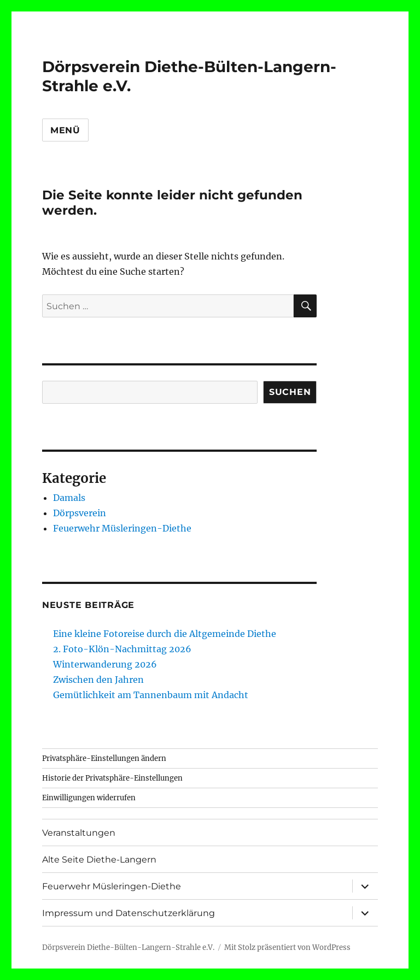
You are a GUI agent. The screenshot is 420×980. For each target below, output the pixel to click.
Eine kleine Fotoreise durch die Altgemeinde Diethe (165, 634)
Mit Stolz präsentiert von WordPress (287, 947)
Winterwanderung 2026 (105, 664)
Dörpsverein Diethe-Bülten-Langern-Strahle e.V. (128, 947)
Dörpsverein (80, 513)
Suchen (290, 392)
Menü (65, 130)
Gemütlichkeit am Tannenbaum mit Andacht (151, 695)
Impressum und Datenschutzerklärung (129, 913)
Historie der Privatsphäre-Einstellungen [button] (112, 778)
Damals (69, 498)
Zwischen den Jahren (98, 680)
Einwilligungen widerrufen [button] (89, 798)
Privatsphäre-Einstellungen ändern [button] (104, 758)
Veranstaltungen (79, 833)
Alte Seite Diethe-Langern (99, 860)
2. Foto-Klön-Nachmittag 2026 (122, 649)
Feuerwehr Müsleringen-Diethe (122, 528)
